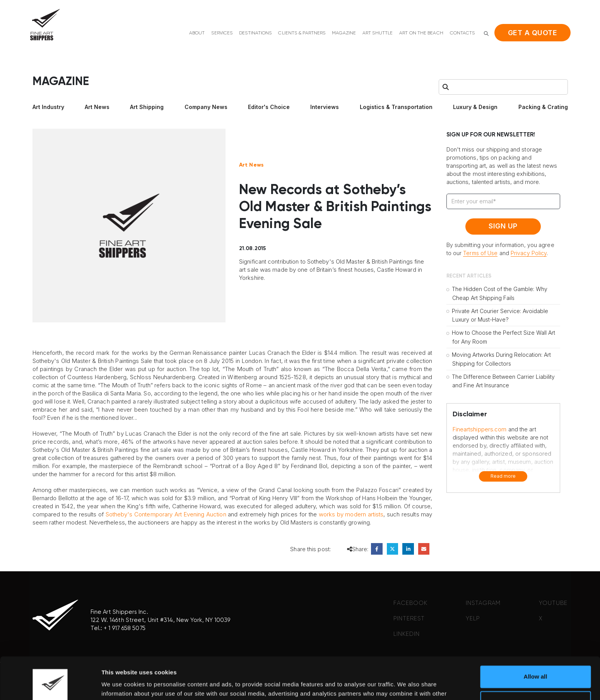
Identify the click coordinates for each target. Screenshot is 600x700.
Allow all (536, 637)
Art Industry (48, 107)
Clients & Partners (302, 33)
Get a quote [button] (533, 33)
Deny (536, 662)
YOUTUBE (553, 603)
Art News (97, 107)
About (197, 33)
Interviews (325, 107)
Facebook (377, 549)
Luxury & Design (475, 107)
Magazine (344, 33)
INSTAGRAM (483, 603)
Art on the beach (421, 33)
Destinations (255, 33)
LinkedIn (408, 549)
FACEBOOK (410, 603)
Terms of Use (480, 253)
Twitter (392, 549)
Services (222, 33)
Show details (119, 685)
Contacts (462, 33)
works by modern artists (351, 514)
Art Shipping (147, 107)
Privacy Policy (529, 253)
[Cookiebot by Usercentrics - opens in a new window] (50, 685)
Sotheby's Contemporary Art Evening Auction (166, 514)
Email (424, 549)
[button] (486, 33)
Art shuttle (378, 33)
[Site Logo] (45, 25)
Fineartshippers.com (480, 429)
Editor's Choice (269, 107)
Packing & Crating (543, 107)
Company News (206, 107)
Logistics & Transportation (396, 107)
